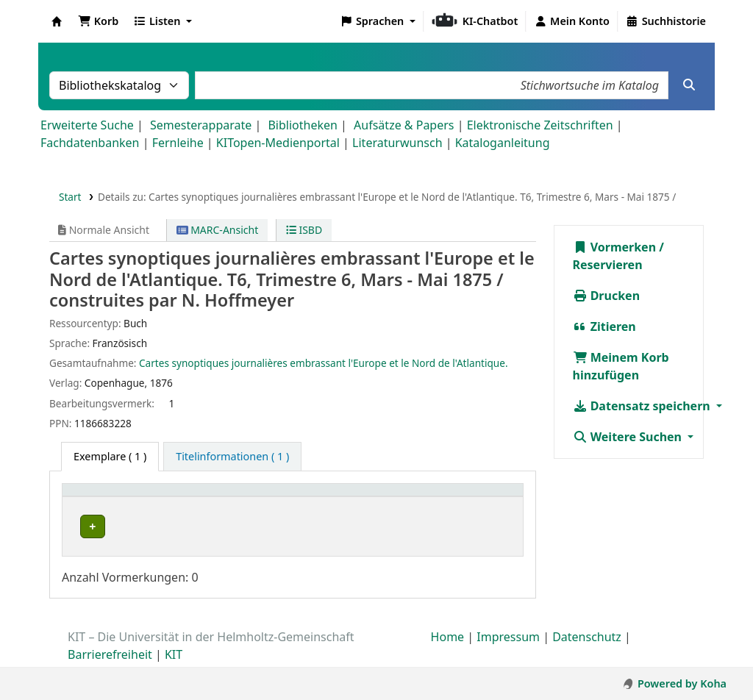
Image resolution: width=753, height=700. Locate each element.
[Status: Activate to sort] (445, 497)
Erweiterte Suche (87, 125)
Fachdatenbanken (90, 143)
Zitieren (604, 326)
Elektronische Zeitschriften (540, 125)
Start (70, 197)
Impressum (508, 640)
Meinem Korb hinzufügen (621, 366)
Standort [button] (222, 497)
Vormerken (615, 247)
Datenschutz (587, 640)
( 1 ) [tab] (110, 456)
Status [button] (391, 497)
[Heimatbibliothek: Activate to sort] (128, 497)
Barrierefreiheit (110, 658)
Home (448, 640)
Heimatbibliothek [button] (115, 497)
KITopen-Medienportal (278, 143)
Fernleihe (178, 143)
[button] (98, 21)
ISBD (304, 230)
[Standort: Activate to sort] (244, 497)
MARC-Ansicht (218, 230)
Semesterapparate (201, 125)
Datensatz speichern (643, 406)
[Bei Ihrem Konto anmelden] (572, 21)
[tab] (232, 457)
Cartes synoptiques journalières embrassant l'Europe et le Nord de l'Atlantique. (324, 363)
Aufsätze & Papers (404, 125)
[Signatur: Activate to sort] (331, 497)
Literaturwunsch (397, 143)
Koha (57, 21)
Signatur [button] (323, 497)
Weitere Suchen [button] (629, 437)
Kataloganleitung (503, 143)
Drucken (607, 296)
